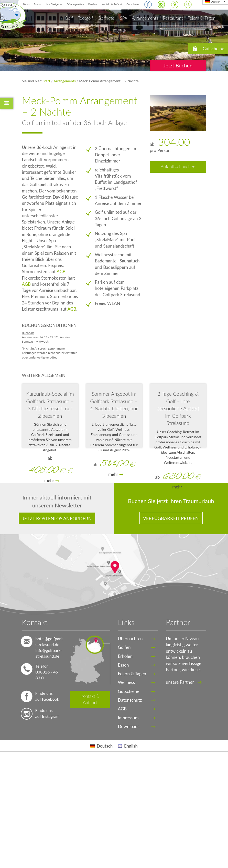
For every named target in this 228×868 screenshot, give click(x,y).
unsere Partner (184, 682)
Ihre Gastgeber (54, 4)
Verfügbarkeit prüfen (171, 518)
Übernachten (130, 639)
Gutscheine (133, 4)
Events (37, 4)
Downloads (129, 726)
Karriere (93, 4)
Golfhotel (107, 18)
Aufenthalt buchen (178, 167)
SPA (123, 18)
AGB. (62, 272)
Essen (123, 665)
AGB (26, 284)
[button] (208, 49)
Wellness (127, 682)
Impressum (128, 718)
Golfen (124, 647)
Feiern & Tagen (202, 18)
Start (47, 81)
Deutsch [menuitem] (216, 2)
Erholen (125, 656)
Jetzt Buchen (178, 65)
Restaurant (173, 18)
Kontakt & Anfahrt (112, 4)
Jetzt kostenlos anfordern (57, 518)
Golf (69, 18)
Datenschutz (130, 700)
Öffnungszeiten (75, 4)
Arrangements (145, 18)
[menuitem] (101, 746)
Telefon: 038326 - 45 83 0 (47, 672)
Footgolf (85, 18)
